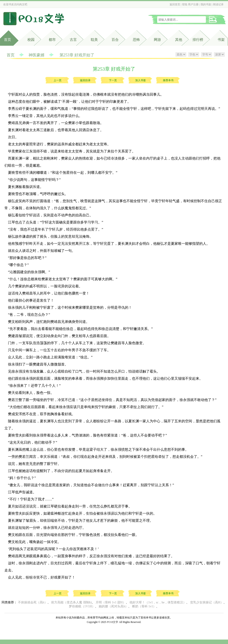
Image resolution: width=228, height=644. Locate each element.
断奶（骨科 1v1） (144, 606)
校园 (31, 40)
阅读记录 (218, 4)
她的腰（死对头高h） (113, 606)
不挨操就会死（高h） (33, 602)
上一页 (58, 80)
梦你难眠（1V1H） (82, 606)
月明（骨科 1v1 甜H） (111, 602)
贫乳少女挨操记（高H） (207, 602)
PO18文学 (113, 622)
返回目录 (85, 80)
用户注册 (193, 4)
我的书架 (206, 4)
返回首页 (175, 4)
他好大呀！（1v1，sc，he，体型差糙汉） (158, 602)
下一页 (113, 80)
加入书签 (141, 80)
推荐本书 (168, 80)
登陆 (185, 4)
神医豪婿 (37, 55)
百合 (115, 40)
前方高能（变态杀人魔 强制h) (71, 602)
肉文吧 (23, 4)
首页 (8, 40)
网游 (157, 40)
